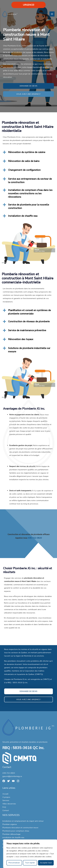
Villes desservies (9, 804)
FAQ (4, 807)
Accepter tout (46, 863)
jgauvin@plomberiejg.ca (12, 776)
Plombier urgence (10, 824)
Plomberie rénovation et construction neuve (20, 828)
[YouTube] (13, 781)
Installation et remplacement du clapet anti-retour (23, 821)
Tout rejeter (30, 863)
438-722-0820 (9, 773)
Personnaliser (14, 863)
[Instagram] (18, 781)
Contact (6, 810)
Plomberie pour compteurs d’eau (16, 831)
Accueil (5, 794)
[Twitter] (9, 781)
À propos (6, 797)
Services (6, 800)
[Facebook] (4, 781)
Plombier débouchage (11, 834)
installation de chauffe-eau (13, 837)
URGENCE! (29, 5)
